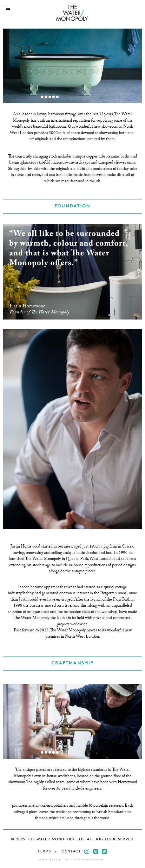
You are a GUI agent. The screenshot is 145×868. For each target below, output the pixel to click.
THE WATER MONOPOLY (72, 13)
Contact (71, 852)
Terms (44, 852)
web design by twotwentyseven (72, 860)
